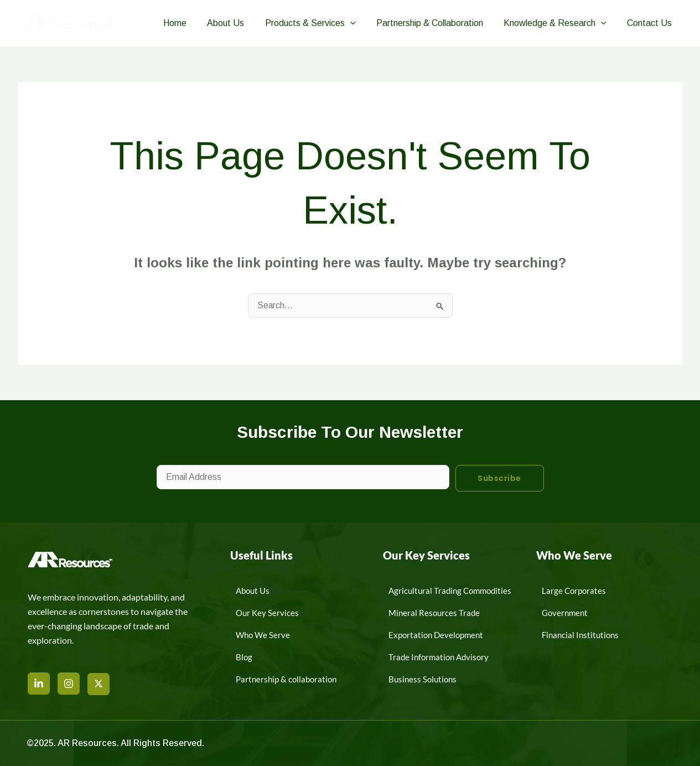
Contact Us (651, 23)
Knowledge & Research (559, 23)
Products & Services (320, 23)
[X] (98, 684)
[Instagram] (69, 684)
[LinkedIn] (39, 684)
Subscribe (499, 478)
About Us (239, 23)
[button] (360, 23)
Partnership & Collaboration (437, 23)
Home (191, 23)
